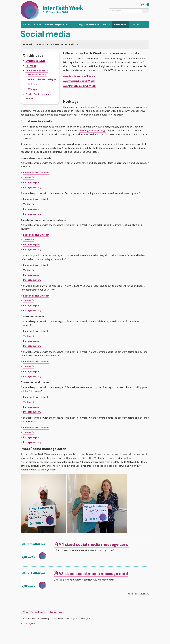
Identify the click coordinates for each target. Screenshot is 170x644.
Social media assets (37, 71)
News (107, 24)
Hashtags (31, 66)
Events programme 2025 (60, 24)
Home (26, 24)
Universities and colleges (42, 79)
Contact (136, 24)
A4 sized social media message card (93, 544)
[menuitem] (26, 24)
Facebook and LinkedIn (36, 173)
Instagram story (32, 187)
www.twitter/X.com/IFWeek (79, 81)
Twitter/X (29, 178)
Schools (33, 84)
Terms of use (56, 612)
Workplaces (35, 89)
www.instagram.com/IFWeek (80, 86)
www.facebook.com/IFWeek (79, 76)
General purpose (38, 75)
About (37, 24)
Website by (28, 624)
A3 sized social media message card (93, 574)
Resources (120, 24)
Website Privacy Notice (34, 612)
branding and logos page (92, 131)
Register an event (89, 24)
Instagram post (32, 182)
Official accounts (35, 61)
